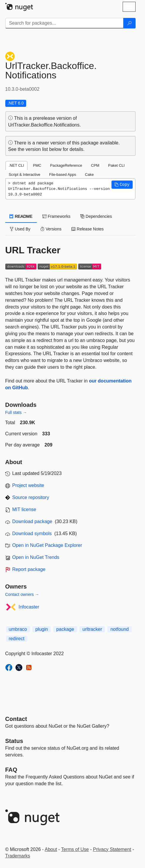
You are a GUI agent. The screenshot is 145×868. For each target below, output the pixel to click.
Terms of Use (75, 849)
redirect (17, 639)
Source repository (31, 497)
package (65, 629)
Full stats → (16, 412)
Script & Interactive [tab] (25, 175)
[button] (122, 185)
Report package (29, 569)
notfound (119, 629)
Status (14, 741)
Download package (32, 521)
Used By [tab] (20, 229)
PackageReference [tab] (66, 165)
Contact (16, 719)
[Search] (129, 23)
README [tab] (21, 216)
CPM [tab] (95, 165)
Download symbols (32, 534)
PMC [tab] (37, 165)
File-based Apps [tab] (63, 175)
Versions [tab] (51, 229)
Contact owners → (22, 594)
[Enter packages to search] (64, 23)
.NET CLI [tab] (16, 165)
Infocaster (29, 607)
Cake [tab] (89, 175)
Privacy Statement (112, 849)
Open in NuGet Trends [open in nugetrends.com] (36, 557)
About (51, 849)
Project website (28, 485)
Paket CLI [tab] (116, 165)
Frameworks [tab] (56, 216)
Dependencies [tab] (96, 216)
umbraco (18, 629)
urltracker (92, 629)
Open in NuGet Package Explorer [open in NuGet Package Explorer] (47, 545)
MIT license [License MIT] (24, 509)
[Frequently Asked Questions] (11, 770)
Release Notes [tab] (88, 229)
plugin (42, 629)
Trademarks (18, 856)
